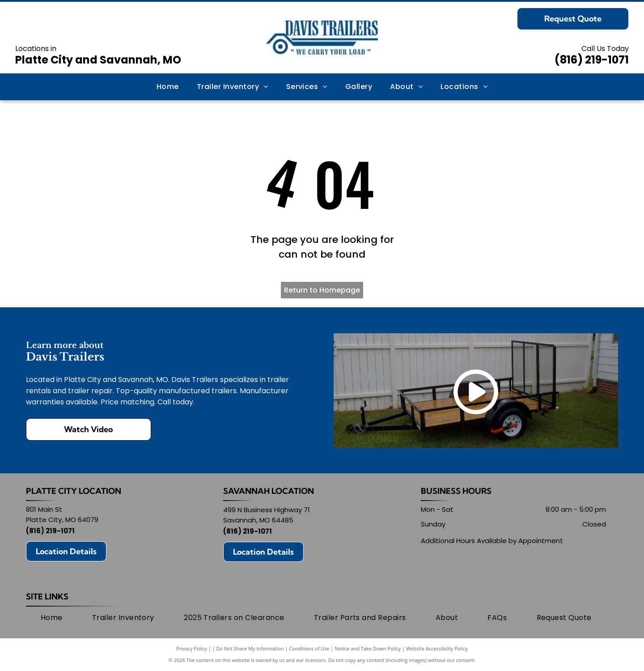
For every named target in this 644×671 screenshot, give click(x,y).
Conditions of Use (309, 648)
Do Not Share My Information (250, 648)
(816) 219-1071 (592, 60)
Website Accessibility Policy (437, 648)
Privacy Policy (192, 648)
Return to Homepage (322, 290)
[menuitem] (168, 87)
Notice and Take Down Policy (368, 648)
